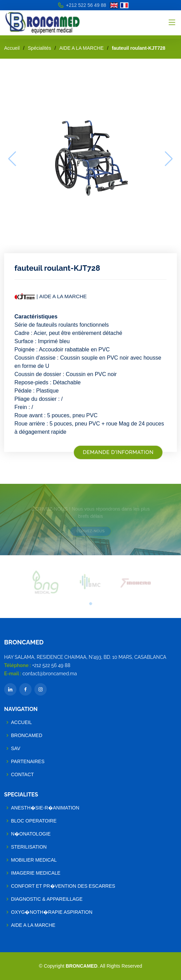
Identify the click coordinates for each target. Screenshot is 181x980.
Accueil (12, 48)
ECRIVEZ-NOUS (90, 530)
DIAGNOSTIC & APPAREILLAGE (47, 899)
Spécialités (39, 48)
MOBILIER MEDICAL (34, 860)
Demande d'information (118, 452)
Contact (22, 774)
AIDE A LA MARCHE (82, 48)
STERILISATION (29, 847)
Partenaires (28, 761)
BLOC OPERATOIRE (34, 821)
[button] (91, 602)
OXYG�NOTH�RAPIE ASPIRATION (52, 912)
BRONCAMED (27, 735)
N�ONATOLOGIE (31, 834)
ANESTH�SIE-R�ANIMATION (45, 808)
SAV (16, 748)
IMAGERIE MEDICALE (36, 873)
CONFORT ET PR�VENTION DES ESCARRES (63, 886)
